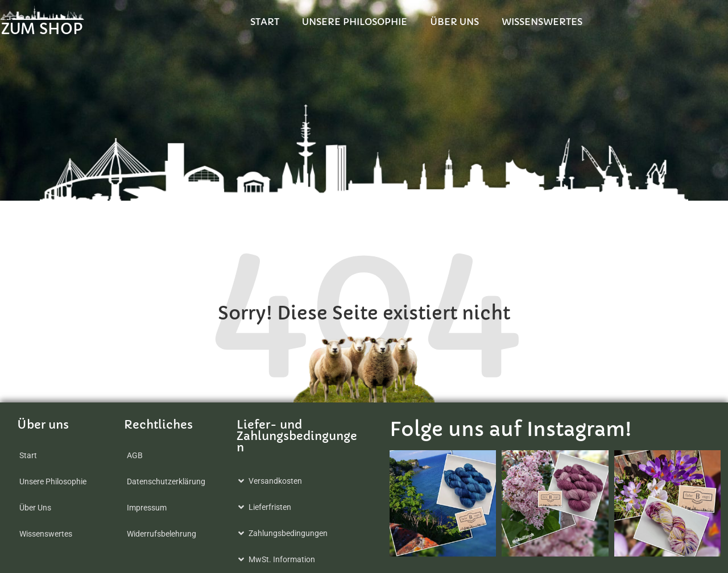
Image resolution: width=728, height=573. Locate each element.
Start (393, 22)
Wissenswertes (671, 22)
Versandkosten (275, 481)
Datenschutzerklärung (166, 481)
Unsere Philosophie (483, 22)
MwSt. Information (282, 559)
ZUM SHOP (51, 30)
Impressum (147, 508)
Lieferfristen (270, 507)
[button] (300, 481)
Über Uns (583, 22)
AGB (135, 455)
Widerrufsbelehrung (162, 534)
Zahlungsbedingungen (288, 533)
